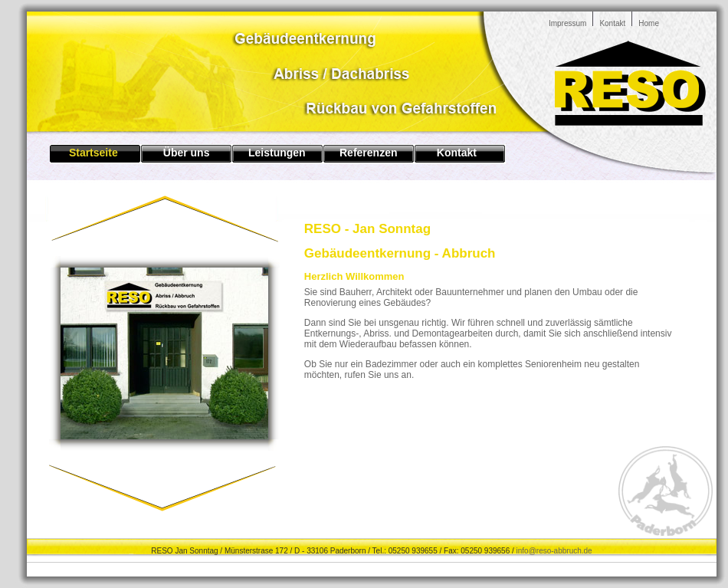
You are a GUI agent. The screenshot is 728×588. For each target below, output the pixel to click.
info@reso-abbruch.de (554, 551)
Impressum (567, 23)
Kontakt (612, 23)
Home (649, 23)
